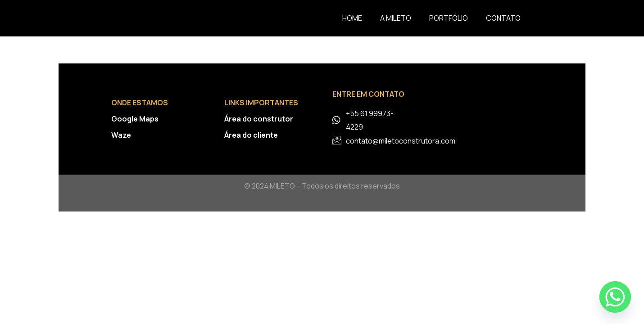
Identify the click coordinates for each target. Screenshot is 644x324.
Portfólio (449, 18)
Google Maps (135, 119)
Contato (503, 18)
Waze (121, 135)
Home (352, 18)
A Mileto (396, 18)
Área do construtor (259, 119)
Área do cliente (251, 135)
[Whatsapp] (615, 297)
